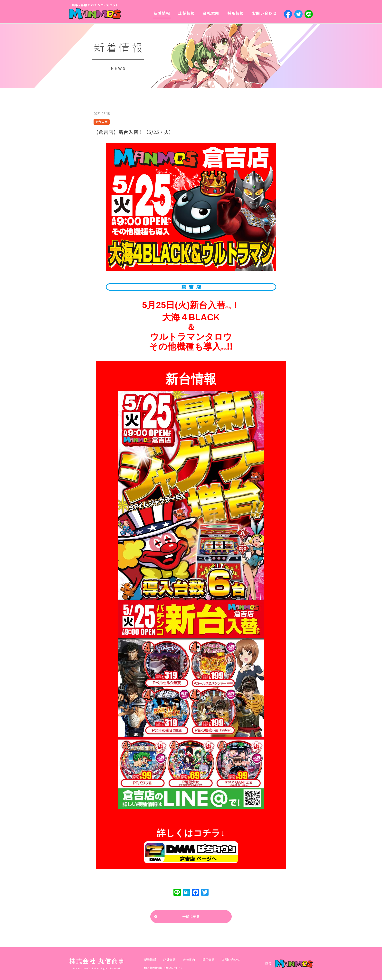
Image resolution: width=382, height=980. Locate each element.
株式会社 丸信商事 (97, 961)
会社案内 (211, 13)
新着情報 (162, 13)
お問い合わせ (264, 13)
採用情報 (236, 13)
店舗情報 (186, 13)
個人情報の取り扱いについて (164, 968)
